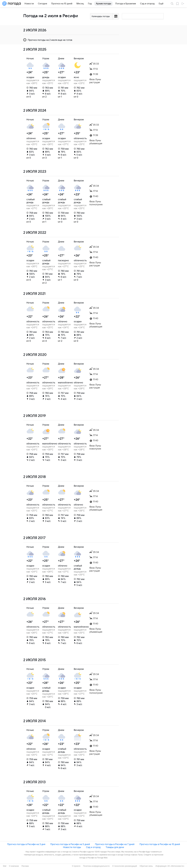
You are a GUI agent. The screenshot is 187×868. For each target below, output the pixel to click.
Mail (5, 866)
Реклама (25, 866)
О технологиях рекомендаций (124, 866)
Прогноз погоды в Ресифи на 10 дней (160, 844)
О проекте (76, 866)
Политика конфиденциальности (96, 866)
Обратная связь (146, 866)
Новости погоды (72, 847)
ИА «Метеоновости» (176, 866)
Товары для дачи (115, 847)
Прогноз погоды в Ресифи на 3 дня (26, 844)
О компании (14, 866)
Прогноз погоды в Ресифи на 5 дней (70, 844)
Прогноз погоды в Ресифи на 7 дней (115, 844)
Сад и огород (93, 847)
